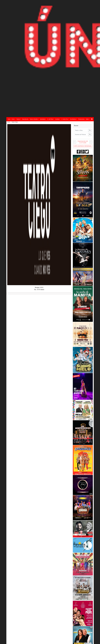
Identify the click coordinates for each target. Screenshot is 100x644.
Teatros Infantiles (34, 119)
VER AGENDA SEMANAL (83, 146)
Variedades (43, 119)
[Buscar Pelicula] (81, 135)
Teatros (18, 119)
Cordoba (57, 119)
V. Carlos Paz (65, 119)
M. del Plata (50, 119)
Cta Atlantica (73, 119)
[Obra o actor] (81, 130)
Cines (13, 119)
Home (9, 122)
